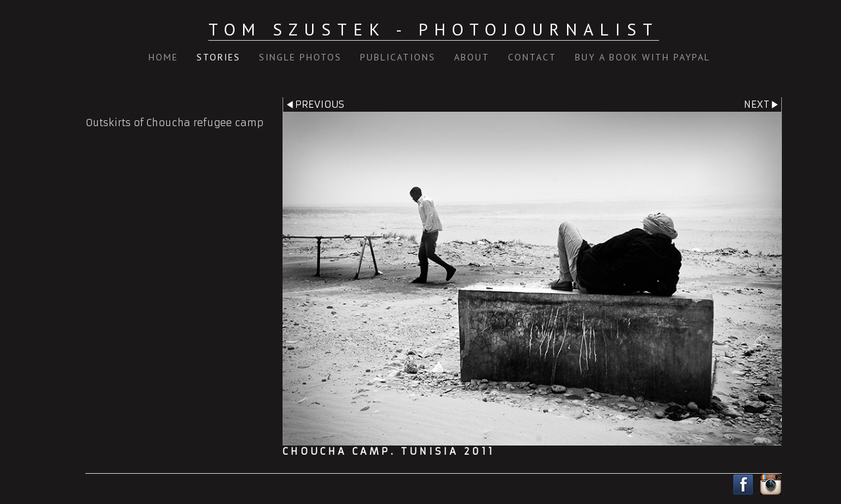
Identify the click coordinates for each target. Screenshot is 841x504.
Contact (532, 57)
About (472, 57)
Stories (218, 57)
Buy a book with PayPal (643, 57)
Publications (398, 57)
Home (163, 57)
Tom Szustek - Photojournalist (434, 29)
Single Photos (300, 57)
